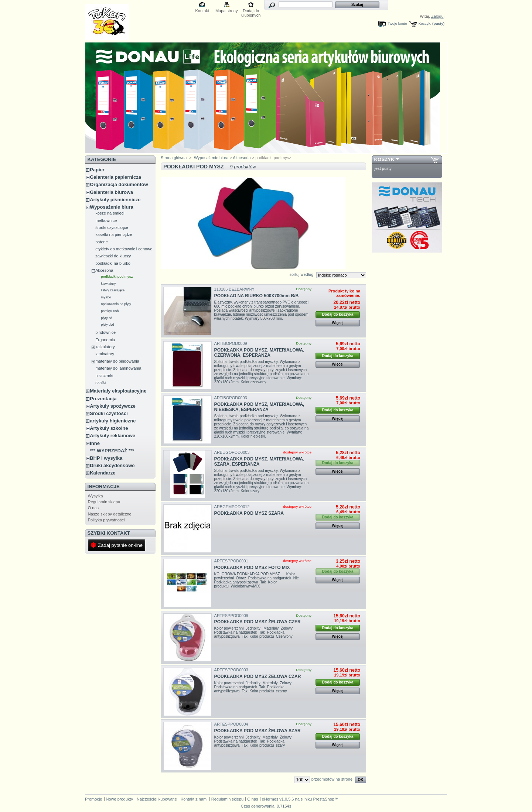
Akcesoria (104, 270)
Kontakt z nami (194, 799)
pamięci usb (110, 311)
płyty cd (107, 318)
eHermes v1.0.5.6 (278, 799)
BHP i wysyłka (106, 458)
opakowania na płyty (116, 304)
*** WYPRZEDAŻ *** (112, 451)
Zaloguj (438, 16)
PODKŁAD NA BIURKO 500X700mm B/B (257, 296)
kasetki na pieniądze (114, 234)
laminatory (105, 354)
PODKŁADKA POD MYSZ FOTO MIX (252, 568)
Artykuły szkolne (109, 428)
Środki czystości (109, 413)
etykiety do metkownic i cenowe (124, 249)
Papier (97, 170)
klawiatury (108, 284)
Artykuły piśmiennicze (115, 200)
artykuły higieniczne (113, 421)
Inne (95, 443)
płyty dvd (108, 325)
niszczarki (104, 376)
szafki (100, 383)
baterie (102, 242)
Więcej (338, 323)
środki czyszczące (112, 227)
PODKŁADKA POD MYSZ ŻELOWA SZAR (258, 731)
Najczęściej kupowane (157, 799)
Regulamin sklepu (104, 502)
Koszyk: (425, 23)
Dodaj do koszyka (338, 314)
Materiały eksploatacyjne (118, 391)
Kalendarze (103, 473)
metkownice (106, 220)
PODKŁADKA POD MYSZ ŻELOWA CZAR (258, 676)
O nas (93, 508)
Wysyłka (96, 496)
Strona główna (174, 158)
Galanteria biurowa (111, 192)
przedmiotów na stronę (332, 779)
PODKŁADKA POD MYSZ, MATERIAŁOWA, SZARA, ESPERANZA (259, 462)
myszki (106, 297)
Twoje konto (397, 23)
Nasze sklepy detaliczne (110, 514)
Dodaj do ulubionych (251, 11)
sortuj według (301, 274)
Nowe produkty (120, 799)
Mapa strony (227, 11)
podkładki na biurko (113, 263)
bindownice (105, 332)
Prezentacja (103, 399)
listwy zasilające (113, 290)
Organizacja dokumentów (119, 184)
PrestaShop (323, 799)
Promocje (93, 799)
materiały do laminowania (118, 368)
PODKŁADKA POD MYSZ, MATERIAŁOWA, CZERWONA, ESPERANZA (259, 353)
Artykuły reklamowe (112, 436)
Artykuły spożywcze (113, 406)
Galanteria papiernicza (115, 177)
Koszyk (384, 159)
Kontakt (202, 11)
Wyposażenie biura (112, 207)
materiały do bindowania (117, 361)
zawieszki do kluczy (113, 256)
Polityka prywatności (106, 520)
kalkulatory (105, 347)
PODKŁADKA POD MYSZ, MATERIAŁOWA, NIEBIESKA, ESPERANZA (259, 407)
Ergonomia (105, 340)
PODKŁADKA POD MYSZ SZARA (249, 513)
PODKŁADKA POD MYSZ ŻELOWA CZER (258, 622)
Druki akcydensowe (112, 465)
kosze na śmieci (110, 213)
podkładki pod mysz (117, 277)
